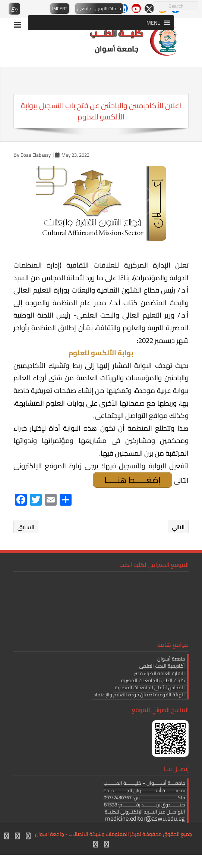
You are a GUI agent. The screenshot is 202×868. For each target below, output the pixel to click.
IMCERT (60, 8)
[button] (154, 23)
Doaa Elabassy (36, 155)
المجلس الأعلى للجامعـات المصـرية (150, 687)
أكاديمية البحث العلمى (162, 666)
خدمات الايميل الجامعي (99, 8)
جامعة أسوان (171, 659)
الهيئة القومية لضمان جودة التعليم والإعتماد (139, 694)
